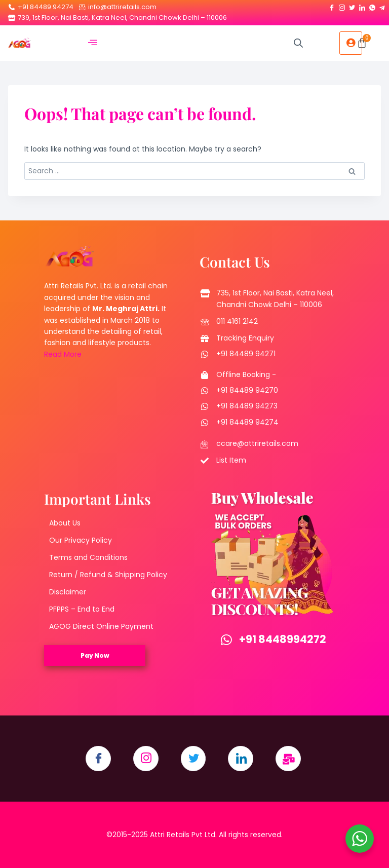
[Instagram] (342, 6)
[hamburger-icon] (92, 43)
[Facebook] (332, 6)
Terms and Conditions (88, 557)
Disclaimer (68, 592)
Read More (63, 354)
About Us (65, 523)
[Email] (289, 759)
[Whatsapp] (372, 6)
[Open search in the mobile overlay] (298, 43)
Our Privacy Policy (81, 540)
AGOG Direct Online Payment (101, 626)
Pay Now (95, 655)
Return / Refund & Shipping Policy (108, 575)
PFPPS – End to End (82, 609)
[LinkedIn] (362, 6)
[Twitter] (352, 6)
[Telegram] (382, 6)
